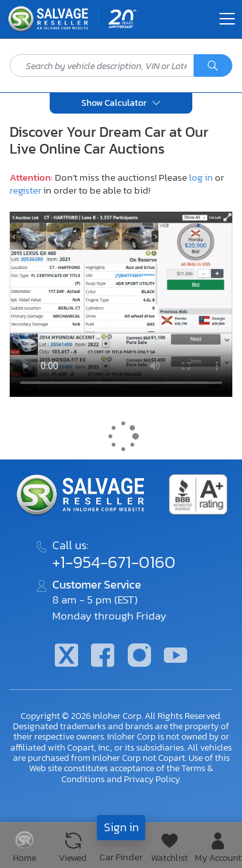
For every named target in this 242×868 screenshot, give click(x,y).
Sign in (121, 827)
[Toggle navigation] (227, 19)
